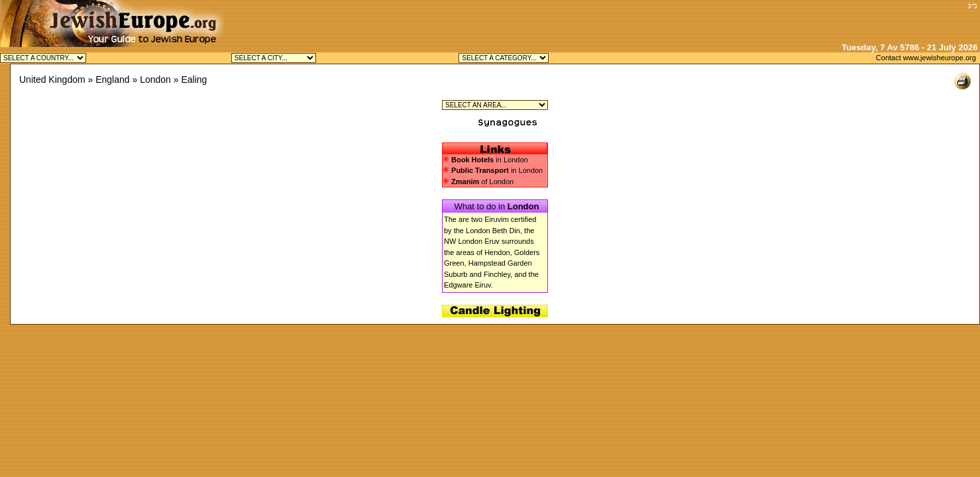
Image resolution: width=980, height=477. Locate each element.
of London (478, 182)
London (155, 79)
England (112, 79)
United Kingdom (52, 79)
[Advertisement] (808, 20)
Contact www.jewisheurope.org (926, 58)
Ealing (194, 79)
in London (490, 160)
